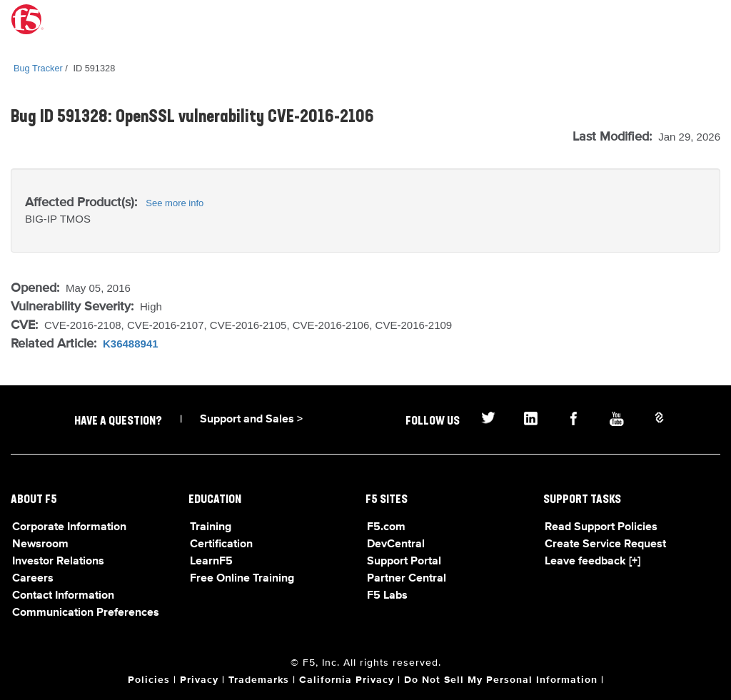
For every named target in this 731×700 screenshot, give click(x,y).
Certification (221, 544)
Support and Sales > (251, 420)
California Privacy (347, 680)
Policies (149, 680)
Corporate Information (69, 527)
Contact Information (63, 596)
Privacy (199, 680)
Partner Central (407, 579)
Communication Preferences (86, 613)
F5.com (386, 527)
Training (211, 527)
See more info (175, 203)
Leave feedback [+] (593, 562)
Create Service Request (605, 544)
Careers (33, 579)
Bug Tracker (38, 68)
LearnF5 (211, 562)
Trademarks (259, 680)
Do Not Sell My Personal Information (501, 680)
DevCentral (396, 544)
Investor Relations (58, 562)
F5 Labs (387, 596)
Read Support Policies (601, 527)
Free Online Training (242, 579)
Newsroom (40, 544)
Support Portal (404, 562)
